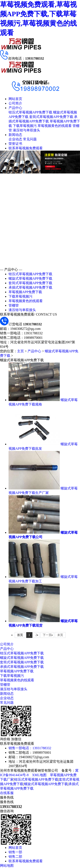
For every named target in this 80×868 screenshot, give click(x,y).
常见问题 (30, 139)
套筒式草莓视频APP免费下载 (51, 117)
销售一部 (15, 852)
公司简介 (15, 103)
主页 (20, 351)
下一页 (47, 635)
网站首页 (15, 99)
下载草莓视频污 (25, 126)
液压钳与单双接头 (26, 130)
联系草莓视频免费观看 (26, 148)
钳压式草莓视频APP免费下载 (30, 112)
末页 (60, 635)
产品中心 (15, 108)
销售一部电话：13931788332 (30, 748)
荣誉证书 (15, 144)
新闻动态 (15, 135)
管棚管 (14, 305)
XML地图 (39, 775)
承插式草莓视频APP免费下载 (30, 287)
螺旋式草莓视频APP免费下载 (30, 278)
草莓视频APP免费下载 (25, 292)
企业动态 (15, 139)
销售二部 (15, 857)
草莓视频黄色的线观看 (55, 126)
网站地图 (7, 866)
